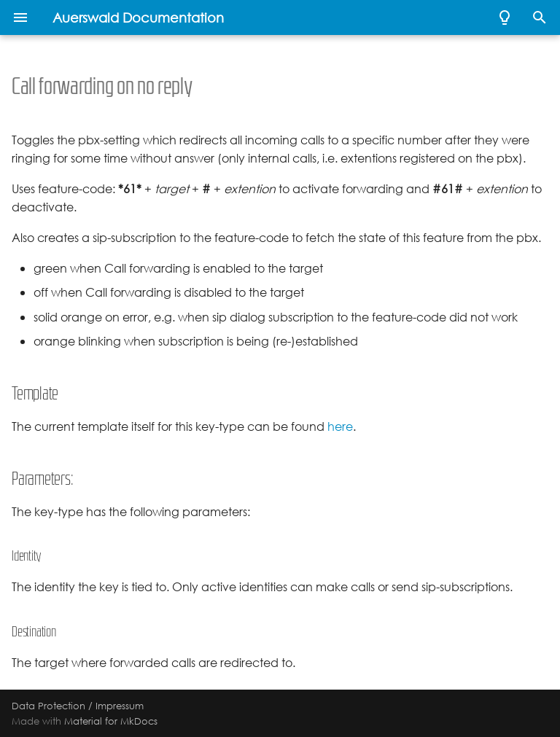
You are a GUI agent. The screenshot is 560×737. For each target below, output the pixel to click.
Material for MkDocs (111, 721)
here (340, 427)
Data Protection (48, 706)
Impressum (120, 706)
